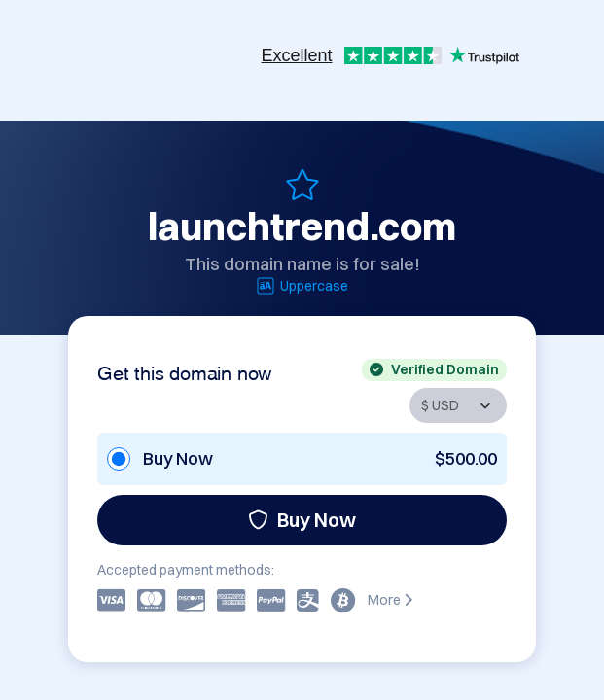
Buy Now (302, 520)
